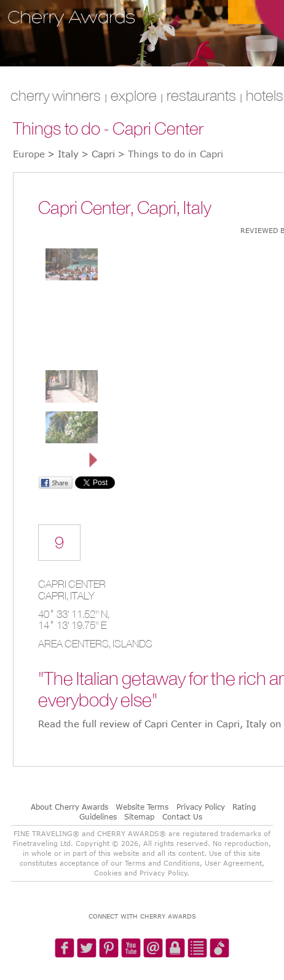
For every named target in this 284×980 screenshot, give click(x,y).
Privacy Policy (201, 807)
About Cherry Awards (69, 807)
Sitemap (139, 816)
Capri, (54, 596)
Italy (82, 596)
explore (134, 95)
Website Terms (142, 807)
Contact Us (182, 816)
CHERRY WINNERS (56, 95)
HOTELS (265, 95)
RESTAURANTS (201, 95)
